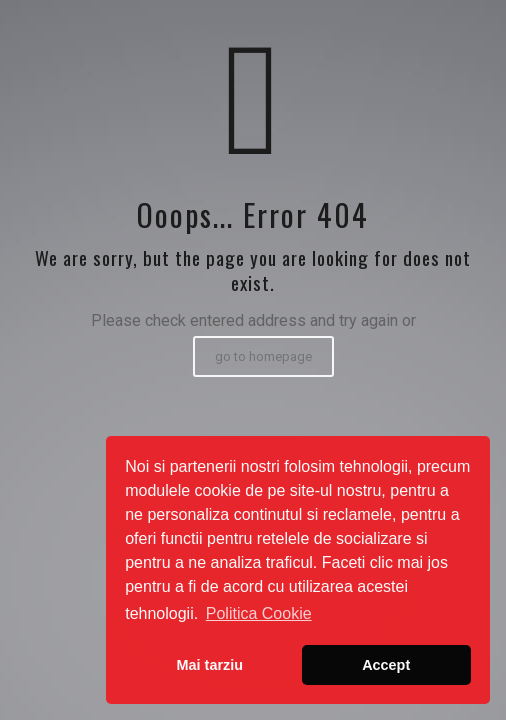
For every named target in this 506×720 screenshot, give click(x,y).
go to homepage (263, 356)
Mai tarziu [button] (210, 665)
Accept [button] (386, 665)
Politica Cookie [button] (259, 613)
